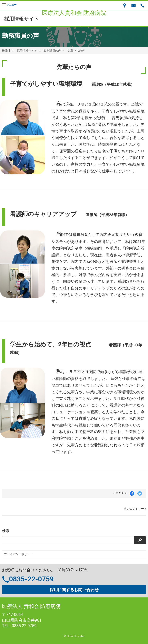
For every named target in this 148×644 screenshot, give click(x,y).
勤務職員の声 (52, 51)
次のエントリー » (135, 509)
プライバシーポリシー (18, 554)
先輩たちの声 (76, 51)
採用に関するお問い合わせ (74, 590)
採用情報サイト (27, 51)
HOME (6, 51)
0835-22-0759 (31, 579)
